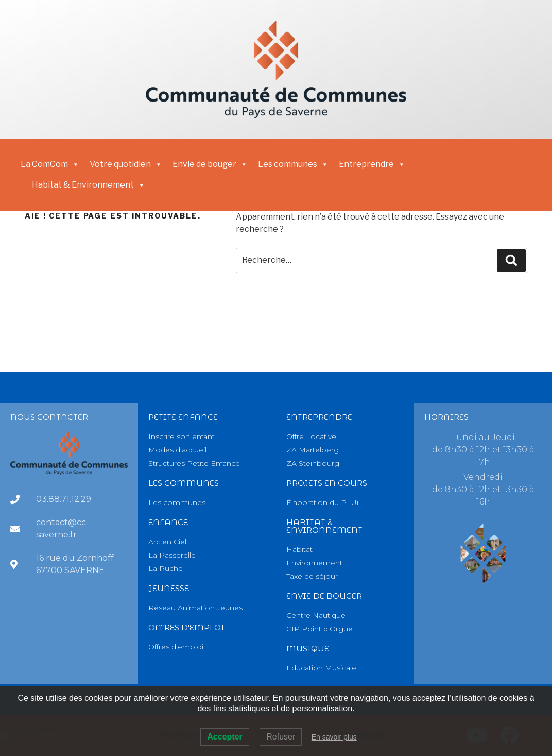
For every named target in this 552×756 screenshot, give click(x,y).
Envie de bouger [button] (210, 164)
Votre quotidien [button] (126, 164)
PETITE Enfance (183, 417)
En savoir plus (334, 737)
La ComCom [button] (50, 164)
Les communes (293, 164)
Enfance (168, 522)
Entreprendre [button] (372, 164)
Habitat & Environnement (89, 185)
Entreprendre (319, 417)
